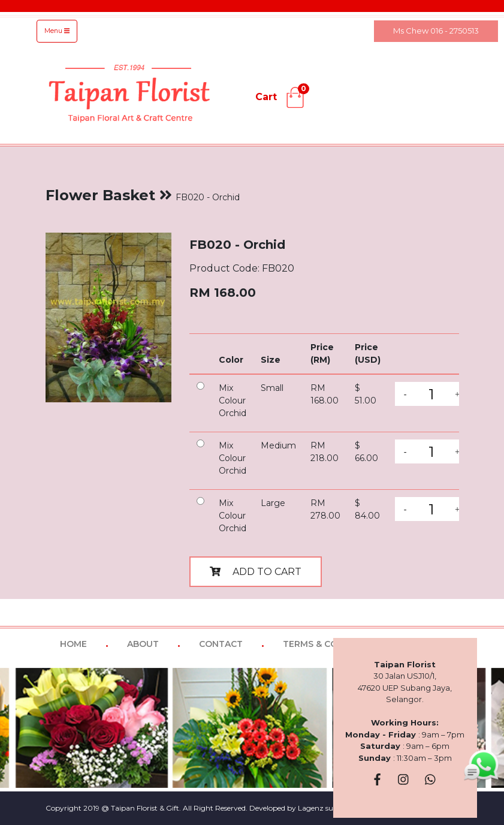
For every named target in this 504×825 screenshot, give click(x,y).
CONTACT (221, 644)
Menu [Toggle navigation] (57, 31)
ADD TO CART (256, 572)
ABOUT (143, 644)
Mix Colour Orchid (233, 401)
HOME (73, 644)
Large (273, 503)
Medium (278, 445)
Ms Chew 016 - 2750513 (436, 31)
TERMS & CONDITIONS (332, 644)
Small (272, 388)
